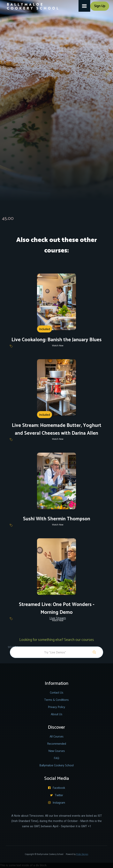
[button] (84, 6)
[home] (30, 5)
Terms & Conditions (56, 700)
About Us (57, 714)
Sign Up (100, 6)
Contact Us (57, 693)
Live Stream (58, 618)
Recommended (57, 744)
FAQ (56, 758)
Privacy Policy (56, 707)
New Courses (57, 751)
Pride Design (82, 854)
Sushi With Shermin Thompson (57, 519)
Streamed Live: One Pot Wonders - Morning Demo (57, 609)
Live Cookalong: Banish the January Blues (56, 340)
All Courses (57, 737)
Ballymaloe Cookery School (56, 765)
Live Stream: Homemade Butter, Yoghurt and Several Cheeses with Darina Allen (57, 429)
